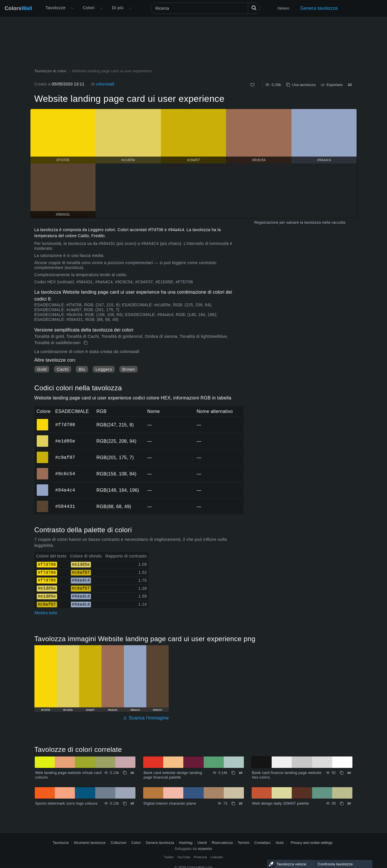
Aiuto (280, 843)
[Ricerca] (205, 8)
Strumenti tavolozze (90, 843)
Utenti (202, 843)
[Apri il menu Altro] (72, 8)
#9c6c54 (65, 474)
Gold (42, 369)
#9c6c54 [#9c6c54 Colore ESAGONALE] (43, 470)
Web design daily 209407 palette (281, 803)
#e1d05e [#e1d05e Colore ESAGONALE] (43, 437)
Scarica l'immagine (146, 718)
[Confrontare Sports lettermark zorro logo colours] (132, 803)
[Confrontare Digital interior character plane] (241, 803)
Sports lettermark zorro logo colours (66, 803)
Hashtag (186, 843)
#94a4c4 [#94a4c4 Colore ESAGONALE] (43, 486)
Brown (129, 369)
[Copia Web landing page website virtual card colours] (125, 773)
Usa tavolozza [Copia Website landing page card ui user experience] (301, 85)
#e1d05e (65, 441)
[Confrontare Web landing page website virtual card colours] (132, 773)
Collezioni (118, 843)
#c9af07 (65, 457)
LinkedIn (217, 857)
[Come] (252, 85)
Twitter (169, 857)
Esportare (332, 85)
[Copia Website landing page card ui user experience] (86, 343)
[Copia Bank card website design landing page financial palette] (233, 773)
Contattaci (262, 843)
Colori (89, 8)
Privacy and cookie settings (312, 843)
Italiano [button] (284, 8)
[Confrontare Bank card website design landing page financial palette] (241, 773)
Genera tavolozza (319, 8)
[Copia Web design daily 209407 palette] (342, 803)
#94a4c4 (65, 490)
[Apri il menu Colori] (101, 8)
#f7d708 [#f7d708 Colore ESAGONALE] (43, 421)
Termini (243, 843)
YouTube (184, 857)
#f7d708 (65, 425)
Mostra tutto (46, 613)
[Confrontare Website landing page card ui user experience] (350, 85)
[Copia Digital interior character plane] (233, 803)
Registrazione (267, 222)
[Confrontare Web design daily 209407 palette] (349, 803)
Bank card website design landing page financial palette (173, 775)
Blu (82, 369)
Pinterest (200, 857)
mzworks (205, 849)
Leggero (104, 369)
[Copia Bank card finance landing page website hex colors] (342, 773)
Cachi (63, 369)
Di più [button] (118, 8)
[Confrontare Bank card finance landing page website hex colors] (349, 773)
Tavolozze (56, 8)
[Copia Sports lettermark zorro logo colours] (125, 803)
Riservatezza (222, 843)
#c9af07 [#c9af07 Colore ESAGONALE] (43, 453)
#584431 (65, 506)
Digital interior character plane (170, 803)
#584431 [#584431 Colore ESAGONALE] (43, 502)
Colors (19, 8)
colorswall (105, 84)
